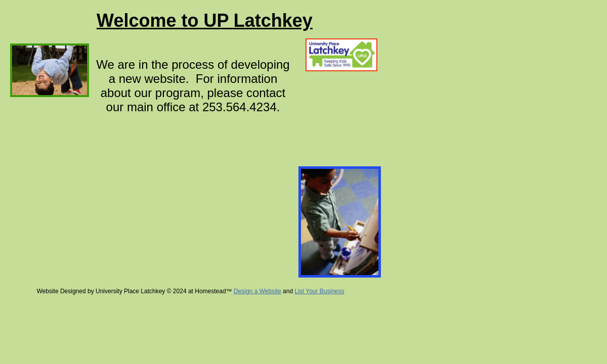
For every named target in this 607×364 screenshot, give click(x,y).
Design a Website (257, 291)
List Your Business (319, 291)
